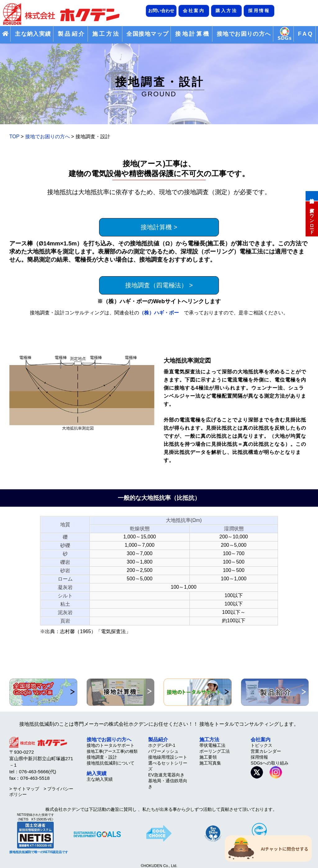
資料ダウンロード (312, 218)
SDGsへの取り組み (269, 763)
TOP (14, 137)
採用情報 (259, 11)
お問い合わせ (161, 11)
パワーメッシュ (163, 751)
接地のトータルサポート (111, 745)
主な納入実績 (33, 34)
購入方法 (226, 11)
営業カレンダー (266, 751)
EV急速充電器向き (166, 775)
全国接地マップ (148, 34)
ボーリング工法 (215, 751)
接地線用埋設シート (168, 757)
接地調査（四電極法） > (159, 285)
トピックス (261, 745)
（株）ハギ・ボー (159, 313)
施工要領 (208, 757)
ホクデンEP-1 (162, 745)
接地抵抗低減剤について (111, 763)
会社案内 (194, 11)
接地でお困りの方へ (244, 34)
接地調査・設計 (102, 757)
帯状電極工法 (212, 745)
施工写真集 (210, 763)
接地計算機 (312, 195)
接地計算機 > (159, 227)
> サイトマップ (24, 789)
